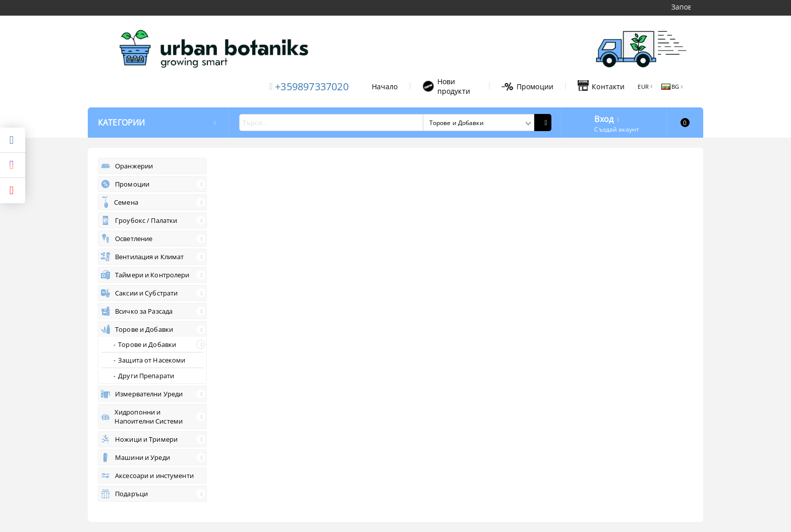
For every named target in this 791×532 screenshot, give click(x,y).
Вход (604, 118)
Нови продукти (446, 86)
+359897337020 (312, 86)
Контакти (601, 86)
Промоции (527, 86)
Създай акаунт (617, 129)
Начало (385, 86)
